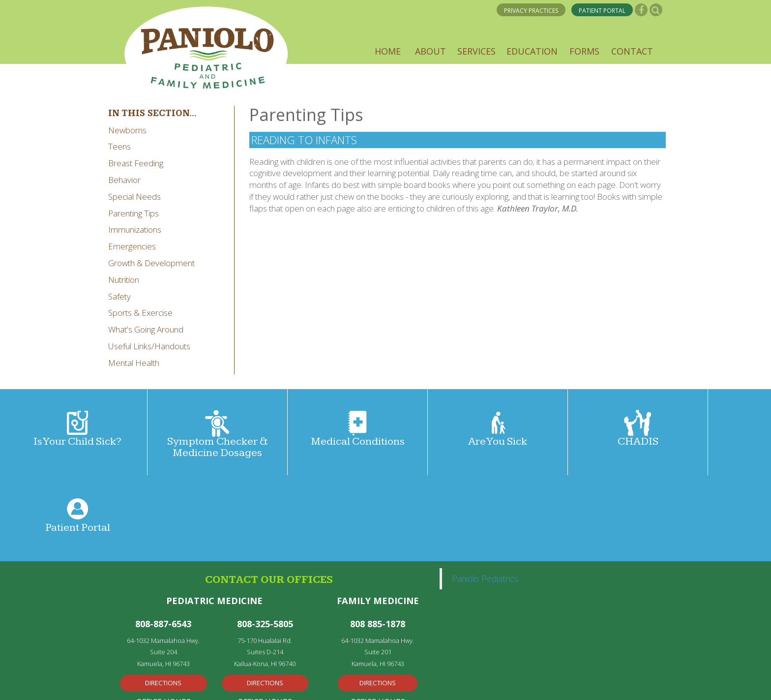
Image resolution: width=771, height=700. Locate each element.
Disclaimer (412, 683)
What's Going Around (146, 329)
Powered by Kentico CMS (332, 683)
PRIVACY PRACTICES (531, 11)
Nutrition (124, 280)
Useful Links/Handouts (149, 346)
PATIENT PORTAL (602, 11)
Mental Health (134, 363)
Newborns (127, 130)
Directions (163, 597)
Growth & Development (151, 263)
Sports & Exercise (140, 313)
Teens (119, 146)
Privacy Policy (139, 683)
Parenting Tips (133, 213)
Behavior (124, 180)
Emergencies (132, 246)
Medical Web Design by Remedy (231, 683)
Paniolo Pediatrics (485, 492)
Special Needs (134, 197)
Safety (119, 296)
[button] (388, 51)
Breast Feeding (136, 163)
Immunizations (135, 229)
